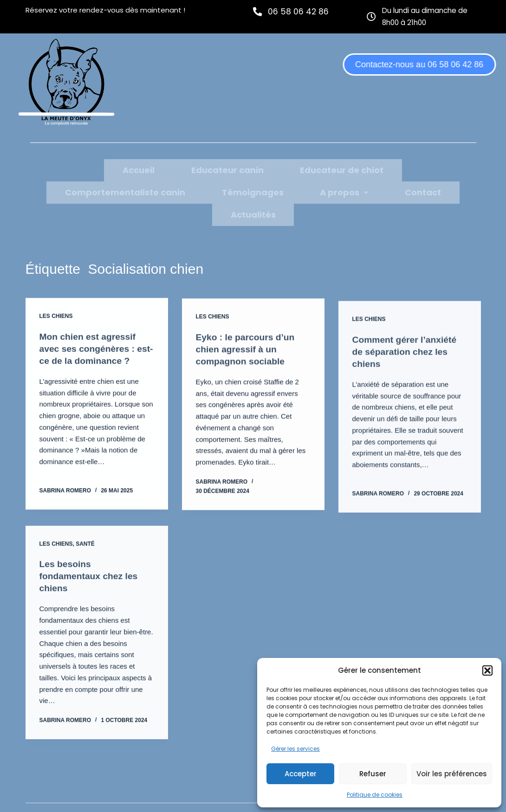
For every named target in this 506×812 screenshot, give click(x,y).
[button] (487, 670)
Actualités (309, 191)
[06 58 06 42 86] (258, 11)
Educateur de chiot (214, 169)
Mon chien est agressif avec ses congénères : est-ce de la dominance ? (95, 326)
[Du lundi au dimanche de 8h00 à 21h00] (372, 16)
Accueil (56, 169)
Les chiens (56, 293)
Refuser (373, 774)
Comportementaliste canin (330, 169)
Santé (85, 528)
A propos (199, 191)
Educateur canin (123, 169)
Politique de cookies (375, 795)
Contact (255, 191)
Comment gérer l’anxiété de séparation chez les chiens (406, 338)
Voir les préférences (452, 774)
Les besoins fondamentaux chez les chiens (91, 560)
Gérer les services (295, 749)
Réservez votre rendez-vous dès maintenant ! (105, 10)
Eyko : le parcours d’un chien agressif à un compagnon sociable (247, 328)
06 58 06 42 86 (299, 11)
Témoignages (435, 169)
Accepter (301, 774)
